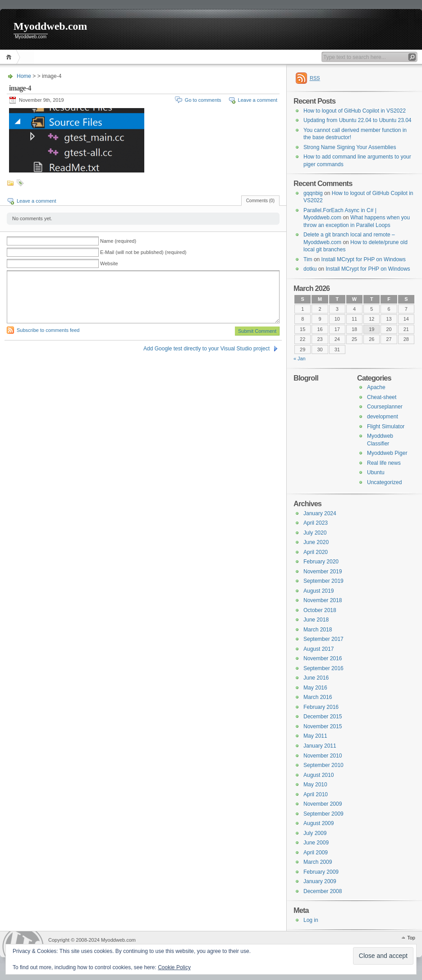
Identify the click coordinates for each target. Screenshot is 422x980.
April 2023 (316, 523)
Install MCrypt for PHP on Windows (364, 259)
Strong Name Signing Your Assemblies (350, 147)
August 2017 (319, 649)
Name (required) (118, 241)
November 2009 (323, 804)
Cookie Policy (174, 967)
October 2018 (320, 610)
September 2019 (323, 581)
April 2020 (316, 552)
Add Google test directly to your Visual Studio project (206, 349)
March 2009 (318, 862)
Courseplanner (385, 407)
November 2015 (323, 726)
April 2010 (316, 794)
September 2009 (323, 814)
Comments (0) (260, 201)
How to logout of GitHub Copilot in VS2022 (355, 111)
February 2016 (321, 707)
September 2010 (323, 765)
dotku (310, 269)
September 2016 (323, 668)
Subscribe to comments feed (48, 330)
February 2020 (321, 562)
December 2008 (323, 891)
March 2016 (318, 697)
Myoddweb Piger (387, 453)
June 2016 (316, 678)
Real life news (384, 463)
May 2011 (315, 736)
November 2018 (323, 600)
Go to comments (203, 100)
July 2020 (315, 533)
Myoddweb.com (50, 26)
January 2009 (320, 881)
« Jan (300, 358)
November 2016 (323, 658)
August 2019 (319, 591)
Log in (311, 920)
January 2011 (320, 746)
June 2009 (316, 843)
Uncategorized (384, 482)
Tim (308, 259)
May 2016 (315, 688)
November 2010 (323, 756)
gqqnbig (313, 193)
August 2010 (319, 775)
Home (10, 57)
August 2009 (319, 823)
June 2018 (316, 620)
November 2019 (323, 572)
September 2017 (323, 639)
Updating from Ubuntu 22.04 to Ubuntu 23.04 (358, 120)
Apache (376, 387)
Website (109, 263)
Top (411, 938)
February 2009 (321, 872)
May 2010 (315, 785)
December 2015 (323, 717)
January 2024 (320, 513)
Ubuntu (376, 472)
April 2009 (316, 853)
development (383, 417)
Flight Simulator (386, 426)
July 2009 (315, 833)
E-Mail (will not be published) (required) (143, 252)
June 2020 (316, 542)
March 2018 (318, 630)
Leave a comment (258, 100)
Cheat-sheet (382, 397)
